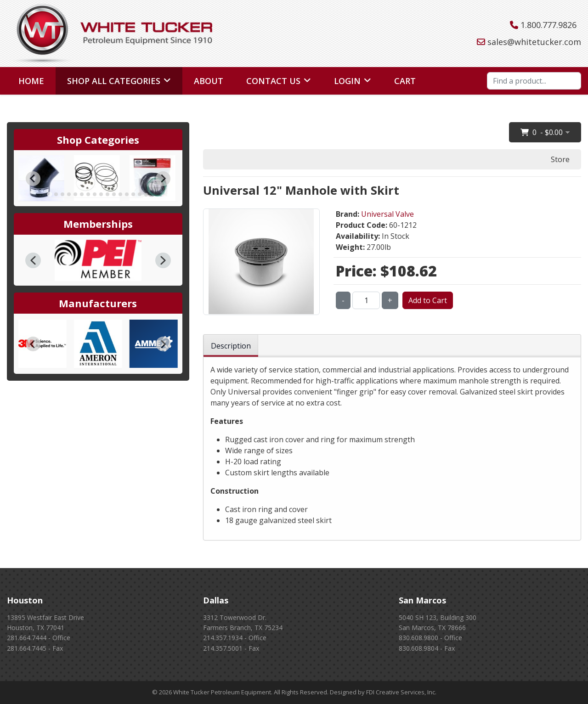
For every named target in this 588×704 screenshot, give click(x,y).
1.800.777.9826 (548, 25)
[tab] (50, 194)
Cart (405, 81)
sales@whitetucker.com (534, 42)
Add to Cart (428, 300)
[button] (33, 260)
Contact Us (273, 81)
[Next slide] (163, 179)
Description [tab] (231, 346)
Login (347, 81)
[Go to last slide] (33, 179)
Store (560, 159)
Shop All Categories (114, 81)
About (209, 81)
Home (31, 81)
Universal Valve (387, 214)
